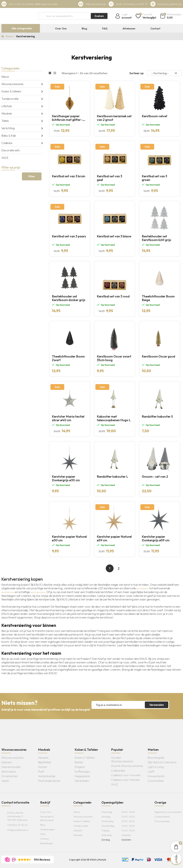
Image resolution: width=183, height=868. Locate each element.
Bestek (79, 762)
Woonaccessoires (12, 84)
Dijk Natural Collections (162, 762)
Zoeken (99, 16)
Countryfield (155, 781)
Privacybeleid (162, 821)
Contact (155, 29)
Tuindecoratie (10, 99)
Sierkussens (9, 771)
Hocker (43, 767)
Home (10, 36)
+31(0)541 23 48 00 (17, 825)
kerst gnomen (38, 592)
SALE (5, 158)
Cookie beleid (162, 817)
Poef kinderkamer (49, 781)
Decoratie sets (11, 150)
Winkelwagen (47, 829)
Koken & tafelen (11, 91)
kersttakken (143, 588)
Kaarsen (7, 762)
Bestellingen (47, 843)
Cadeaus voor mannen (125, 780)
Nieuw (5, 77)
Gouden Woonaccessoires (122, 759)
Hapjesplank (82, 776)
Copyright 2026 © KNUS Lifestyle (88, 860)
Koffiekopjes (82, 771)
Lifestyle (7, 106)
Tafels (5, 121)
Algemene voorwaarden (168, 812)
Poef (41, 771)
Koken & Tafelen (85, 758)
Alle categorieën (22, 28)
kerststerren (8, 592)
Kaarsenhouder (11, 767)
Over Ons (61, 29)
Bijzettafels (45, 762)
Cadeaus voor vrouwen (126, 775)
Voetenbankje (47, 776)
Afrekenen (129, 29)
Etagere (80, 767)
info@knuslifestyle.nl (18, 830)
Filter (32, 176)
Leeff (151, 771)
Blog (84, 29)
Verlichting (8, 128)
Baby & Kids (9, 136)
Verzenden (157, 705)
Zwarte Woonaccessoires (127, 766)
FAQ (105, 29)
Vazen (5, 781)
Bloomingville (156, 758)
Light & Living (156, 767)
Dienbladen (82, 781)
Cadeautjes (118, 770)
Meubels (7, 113)
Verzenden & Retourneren (47, 818)
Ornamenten (10, 776)
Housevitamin (156, 776)
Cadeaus (7, 143)
